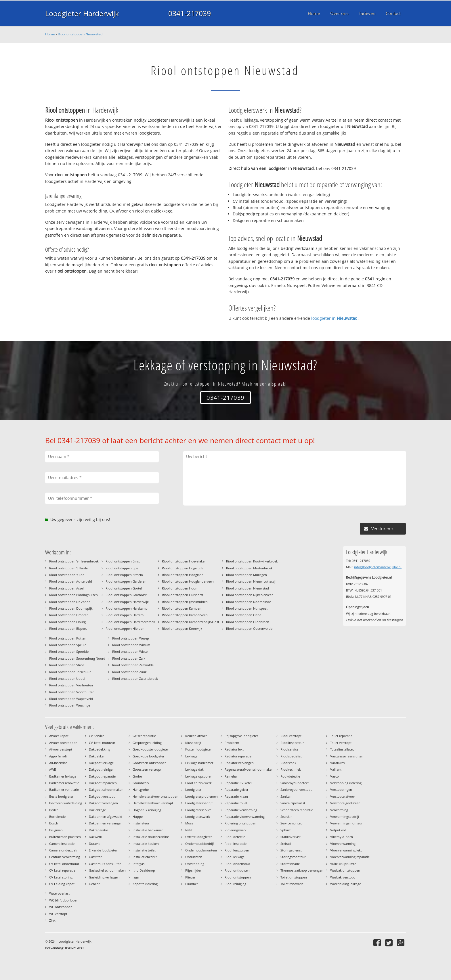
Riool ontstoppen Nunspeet (247, 608)
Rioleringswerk (236, 830)
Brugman (56, 830)
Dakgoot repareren (103, 783)
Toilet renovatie (292, 884)
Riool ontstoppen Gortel (124, 588)
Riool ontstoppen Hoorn (180, 588)
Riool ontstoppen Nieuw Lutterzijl (251, 581)
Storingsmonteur (293, 857)
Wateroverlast (59, 893)
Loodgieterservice (198, 810)
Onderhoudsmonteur (201, 850)
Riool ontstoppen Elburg (67, 622)
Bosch (54, 823)
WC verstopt (58, 914)
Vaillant (336, 769)
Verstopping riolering (346, 783)
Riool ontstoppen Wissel (130, 651)
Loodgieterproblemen (201, 796)
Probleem (232, 743)
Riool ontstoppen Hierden (125, 628)
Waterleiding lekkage (346, 884)
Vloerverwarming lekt (346, 850)
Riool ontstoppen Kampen (182, 608)
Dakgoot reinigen (102, 769)
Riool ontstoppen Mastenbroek (249, 568)
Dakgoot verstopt (102, 796)
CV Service (96, 736)
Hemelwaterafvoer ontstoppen (155, 796)
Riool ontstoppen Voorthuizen (72, 692)
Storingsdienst (291, 850)
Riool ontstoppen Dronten (69, 615)
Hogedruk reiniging (147, 810)
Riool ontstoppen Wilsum (131, 645)
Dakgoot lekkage (101, 763)
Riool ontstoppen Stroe (67, 665)
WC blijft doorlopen (64, 900)
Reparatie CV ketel (238, 783)
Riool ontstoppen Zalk (129, 658)
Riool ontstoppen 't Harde (68, 568)
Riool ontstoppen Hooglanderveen (188, 581)
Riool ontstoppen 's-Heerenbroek (74, 561)
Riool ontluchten (237, 870)
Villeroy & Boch (342, 837)
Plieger (190, 877)
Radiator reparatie (238, 756)
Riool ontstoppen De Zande (70, 602)
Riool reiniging (235, 884)
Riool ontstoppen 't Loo (67, 575)
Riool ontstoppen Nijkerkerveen (250, 595)
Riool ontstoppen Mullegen (246, 575)
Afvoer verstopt (61, 749)
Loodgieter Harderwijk (82, 13)
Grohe (137, 776)
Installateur (141, 823)
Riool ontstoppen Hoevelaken (184, 561)
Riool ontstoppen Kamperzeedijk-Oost (191, 622)
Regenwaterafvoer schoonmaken (249, 769)
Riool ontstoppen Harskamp (127, 608)
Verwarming (339, 810)
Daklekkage (97, 810)
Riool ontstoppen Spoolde (69, 651)
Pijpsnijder (193, 870)
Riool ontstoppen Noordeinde (249, 602)
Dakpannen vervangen (106, 823)
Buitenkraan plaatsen (65, 837)
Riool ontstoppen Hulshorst (183, 595)
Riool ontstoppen (238, 877)
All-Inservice (58, 763)
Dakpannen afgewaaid (106, 817)
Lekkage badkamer (199, 763)
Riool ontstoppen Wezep (131, 638)
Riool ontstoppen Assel (66, 588)
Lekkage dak (194, 769)
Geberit (94, 884)
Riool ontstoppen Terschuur (70, 672)
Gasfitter (95, 857)
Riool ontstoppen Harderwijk (127, 602)
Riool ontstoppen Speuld (68, 645)
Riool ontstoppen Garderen (126, 581)
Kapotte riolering (145, 884)
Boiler (53, 810)
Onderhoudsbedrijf (200, 844)
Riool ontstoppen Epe (122, 568)
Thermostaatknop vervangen (302, 870)
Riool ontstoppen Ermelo (124, 575)
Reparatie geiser (236, 789)
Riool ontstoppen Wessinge (70, 705)
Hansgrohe (141, 789)
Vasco (335, 776)
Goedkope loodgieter (148, 756)
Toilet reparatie (341, 736)
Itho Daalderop (144, 870)
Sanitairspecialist (293, 803)
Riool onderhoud (237, 864)
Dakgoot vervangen (103, 803)
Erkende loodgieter (103, 850)
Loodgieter (193, 789)
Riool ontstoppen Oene (244, 615)
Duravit (94, 844)
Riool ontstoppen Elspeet (68, 628)
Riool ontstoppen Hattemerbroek (130, 622)
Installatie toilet (144, 850)
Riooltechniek (291, 769)
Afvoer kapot (59, 736)
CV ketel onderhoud (64, 864)
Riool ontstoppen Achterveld (71, 581)
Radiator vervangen (239, 763)
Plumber (192, 884)
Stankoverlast (291, 837)
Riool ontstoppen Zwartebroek (135, 678)
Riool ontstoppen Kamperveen (185, 615)
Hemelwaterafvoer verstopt (153, 803)
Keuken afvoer (196, 736)
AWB (53, 769)
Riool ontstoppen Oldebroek (248, 622)
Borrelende (57, 817)
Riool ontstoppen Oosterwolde (249, 628)
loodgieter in (334, 318)
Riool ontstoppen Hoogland (183, 575)
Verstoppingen (341, 789)
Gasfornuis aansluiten (105, 864)
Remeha (231, 776)
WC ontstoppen (61, 907)
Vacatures (337, 763)
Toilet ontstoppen (294, 877)
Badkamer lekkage (63, 776)
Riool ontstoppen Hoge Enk (182, 568)
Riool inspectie (236, 844)
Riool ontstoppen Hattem (125, 615)
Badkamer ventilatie (64, 789)
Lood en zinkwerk (198, 783)
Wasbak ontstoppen (345, 870)
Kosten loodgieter (198, 749)
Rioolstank (288, 763)
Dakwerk (95, 837)
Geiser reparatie (144, 736)
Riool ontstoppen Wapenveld (71, 699)
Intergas (138, 864)
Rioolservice (289, 749)
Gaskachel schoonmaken (107, 870)
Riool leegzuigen (237, 850)
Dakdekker (97, 756)
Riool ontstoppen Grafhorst (126, 595)
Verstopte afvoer (343, 796)
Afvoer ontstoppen (63, 743)
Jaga (136, 877)
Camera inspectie (62, 844)
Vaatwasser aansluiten (347, 756)
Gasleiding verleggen (104, 877)
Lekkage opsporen (199, 776)
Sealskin (286, 817)
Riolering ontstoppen (240, 823)
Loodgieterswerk (198, 817)
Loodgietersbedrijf (199, 803)
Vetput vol (338, 830)
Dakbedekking (100, 749)
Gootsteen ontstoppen (150, 763)
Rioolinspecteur (292, 743)
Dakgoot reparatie (102, 776)
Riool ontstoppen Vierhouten (71, 685)
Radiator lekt (234, 749)
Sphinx (286, 830)
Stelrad (286, 844)
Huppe (138, 817)
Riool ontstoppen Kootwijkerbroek (252, 561)
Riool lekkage (235, 857)
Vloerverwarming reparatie (350, 857)
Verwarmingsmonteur (346, 823)
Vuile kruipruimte (343, 864)
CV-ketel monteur (102, 743)
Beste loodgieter (61, 796)
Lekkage (191, 756)
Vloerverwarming (343, 844)
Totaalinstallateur (343, 749)
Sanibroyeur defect (295, 783)
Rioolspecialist (291, 756)
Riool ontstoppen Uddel (67, 678)
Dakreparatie (98, 830)
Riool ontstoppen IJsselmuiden (185, 602)
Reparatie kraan (236, 796)
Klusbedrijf (193, 743)
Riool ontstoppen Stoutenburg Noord (77, 658)
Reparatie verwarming (241, 810)
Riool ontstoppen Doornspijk (71, 608)
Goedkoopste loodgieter (151, 749)
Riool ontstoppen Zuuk (129, 672)
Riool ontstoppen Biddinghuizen (73, 595)
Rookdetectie (290, 776)
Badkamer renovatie (64, 783)
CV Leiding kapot (62, 884)
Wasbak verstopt (343, 877)
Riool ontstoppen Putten (68, 638)
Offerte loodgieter (198, 837)
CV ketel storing (61, 877)
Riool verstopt (291, 736)
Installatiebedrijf (145, 857)
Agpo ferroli (58, 756)
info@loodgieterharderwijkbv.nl (378, 567)
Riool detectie (235, 837)
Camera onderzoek (63, 850)
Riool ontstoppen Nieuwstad (80, 34)
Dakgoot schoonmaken (106, 789)
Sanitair (286, 796)
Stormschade (290, 864)
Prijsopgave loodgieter (241, 736)
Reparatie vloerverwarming (245, 817)
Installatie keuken (146, 844)
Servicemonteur (292, 823)
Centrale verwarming (65, 857)
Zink (52, 920)
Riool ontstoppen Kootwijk (182, 628)
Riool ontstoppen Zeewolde (133, 665)
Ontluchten (194, 857)
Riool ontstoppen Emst (123, 561)
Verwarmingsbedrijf (345, 817)
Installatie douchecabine (151, 837)
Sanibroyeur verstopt (296, 789)
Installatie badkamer (148, 830)
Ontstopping (195, 864)
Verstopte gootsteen (345, 803)
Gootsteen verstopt (147, 769)
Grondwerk (141, 783)
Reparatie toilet (236, 803)
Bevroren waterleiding (66, 803)
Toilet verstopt (341, 743)
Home (50, 34)
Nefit (189, 830)
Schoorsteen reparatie (297, 810)
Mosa (189, 823)
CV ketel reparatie (62, 870)
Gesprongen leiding (147, 743)
